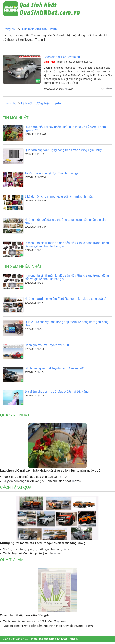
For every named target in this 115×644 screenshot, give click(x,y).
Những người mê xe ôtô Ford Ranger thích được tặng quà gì (65, 299)
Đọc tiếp (106, 89)
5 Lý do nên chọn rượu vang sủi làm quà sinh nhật (59, 196)
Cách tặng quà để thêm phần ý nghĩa (28, 553)
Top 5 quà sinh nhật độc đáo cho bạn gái (52, 173)
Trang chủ (10, 29)
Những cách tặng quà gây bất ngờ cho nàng (33, 549)
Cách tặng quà (16, 487)
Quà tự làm (12, 560)
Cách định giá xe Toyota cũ (62, 57)
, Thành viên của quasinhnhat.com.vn (68, 62)
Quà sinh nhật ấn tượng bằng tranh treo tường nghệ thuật (63, 150)
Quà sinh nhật (15, 415)
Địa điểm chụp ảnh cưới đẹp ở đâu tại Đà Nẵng (57, 392)
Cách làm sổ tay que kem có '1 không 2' (30, 621)
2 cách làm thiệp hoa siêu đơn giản (25, 615)
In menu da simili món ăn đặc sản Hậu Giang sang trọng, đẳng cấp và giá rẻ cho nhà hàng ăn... (67, 245)
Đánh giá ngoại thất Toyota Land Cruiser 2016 (55, 368)
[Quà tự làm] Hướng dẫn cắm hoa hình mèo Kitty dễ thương (44, 626)
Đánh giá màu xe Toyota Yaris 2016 (48, 345)
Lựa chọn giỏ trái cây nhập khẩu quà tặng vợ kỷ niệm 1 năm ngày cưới (51, 471)
